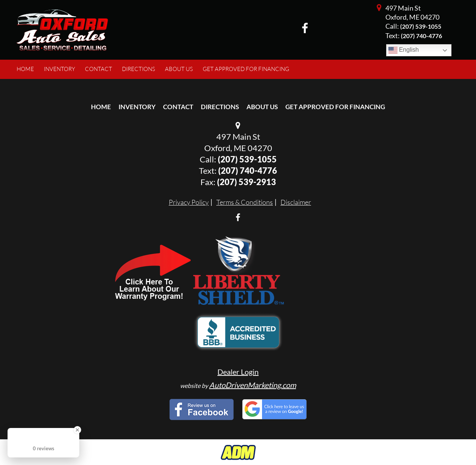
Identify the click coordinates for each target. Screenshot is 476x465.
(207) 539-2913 (246, 182)
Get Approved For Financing (335, 107)
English (404, 50)
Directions (220, 107)
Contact (178, 107)
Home (101, 107)
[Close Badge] (77, 430)
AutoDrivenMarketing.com (253, 385)
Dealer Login (238, 372)
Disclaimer (296, 202)
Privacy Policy (189, 202)
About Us (262, 107)
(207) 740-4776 (248, 171)
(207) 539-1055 (421, 26)
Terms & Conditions (245, 202)
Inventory (137, 107)
